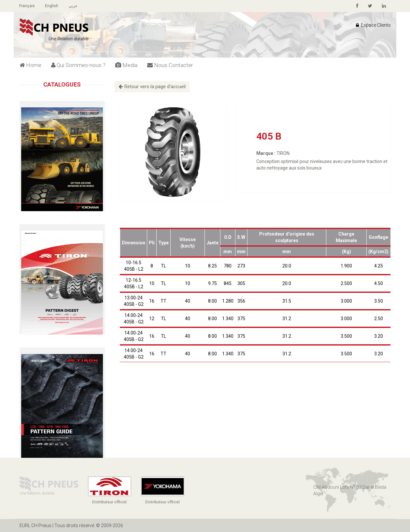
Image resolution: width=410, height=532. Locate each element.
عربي (74, 6)
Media (126, 65)
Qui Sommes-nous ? (78, 65)
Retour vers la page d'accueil (152, 87)
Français (27, 6)
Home (30, 65)
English (52, 6)
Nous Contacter (170, 65)
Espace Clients (373, 25)
